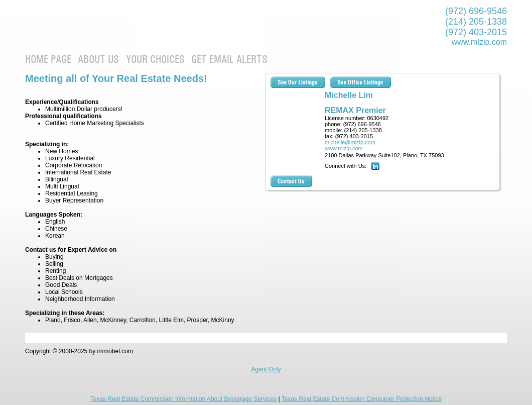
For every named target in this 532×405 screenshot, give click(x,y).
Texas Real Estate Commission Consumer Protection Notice (362, 399)
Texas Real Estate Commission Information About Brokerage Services (184, 399)
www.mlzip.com (479, 42)
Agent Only (266, 369)
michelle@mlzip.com (350, 142)
